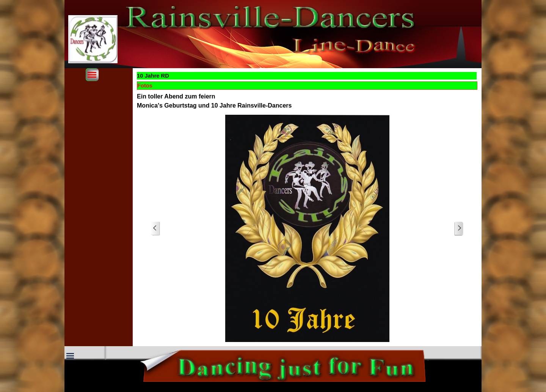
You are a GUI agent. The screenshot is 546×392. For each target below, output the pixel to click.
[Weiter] (459, 229)
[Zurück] (155, 229)
